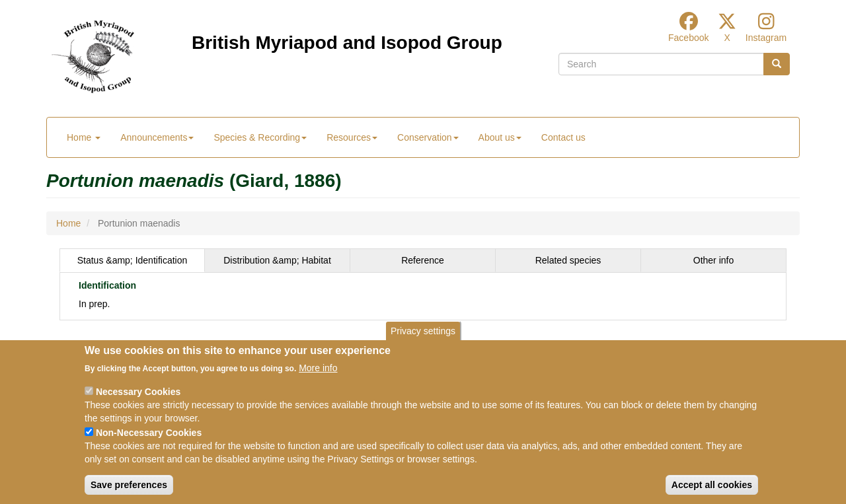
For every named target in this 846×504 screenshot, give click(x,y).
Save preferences (129, 485)
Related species (568, 260)
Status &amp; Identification (133, 260)
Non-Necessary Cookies (149, 433)
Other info (713, 260)
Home (84, 137)
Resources (352, 137)
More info (318, 368)
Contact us (563, 137)
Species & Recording (260, 137)
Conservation (428, 137)
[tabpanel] (423, 296)
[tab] (132, 260)
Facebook (688, 38)
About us (500, 137)
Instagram (766, 38)
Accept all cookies (712, 485)
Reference (423, 260)
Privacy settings (423, 331)
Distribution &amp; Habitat (277, 260)
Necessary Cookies (138, 392)
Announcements (157, 137)
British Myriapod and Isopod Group (347, 43)
